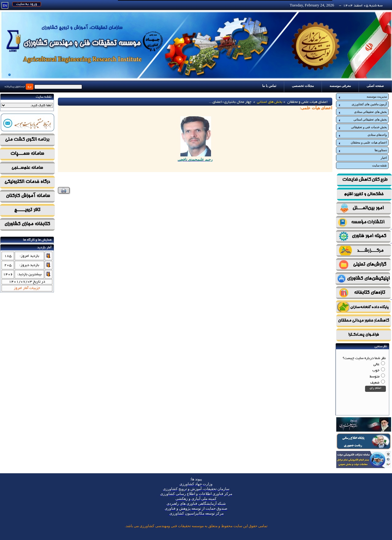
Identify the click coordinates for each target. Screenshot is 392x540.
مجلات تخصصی (303, 86)
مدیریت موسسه (362, 97)
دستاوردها (362, 150)
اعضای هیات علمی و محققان (362, 143)
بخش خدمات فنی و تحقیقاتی (362, 127)
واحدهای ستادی (362, 135)
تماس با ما (269, 86)
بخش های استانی (270, 102)
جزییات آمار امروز (27, 288)
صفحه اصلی (375, 86)
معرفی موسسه (340, 86)
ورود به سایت (27, 4)
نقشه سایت (380, 165)
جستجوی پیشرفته (15, 87)
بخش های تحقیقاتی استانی (362, 120)
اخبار (384, 158)
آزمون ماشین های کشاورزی (362, 104)
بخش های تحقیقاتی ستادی (362, 112)
